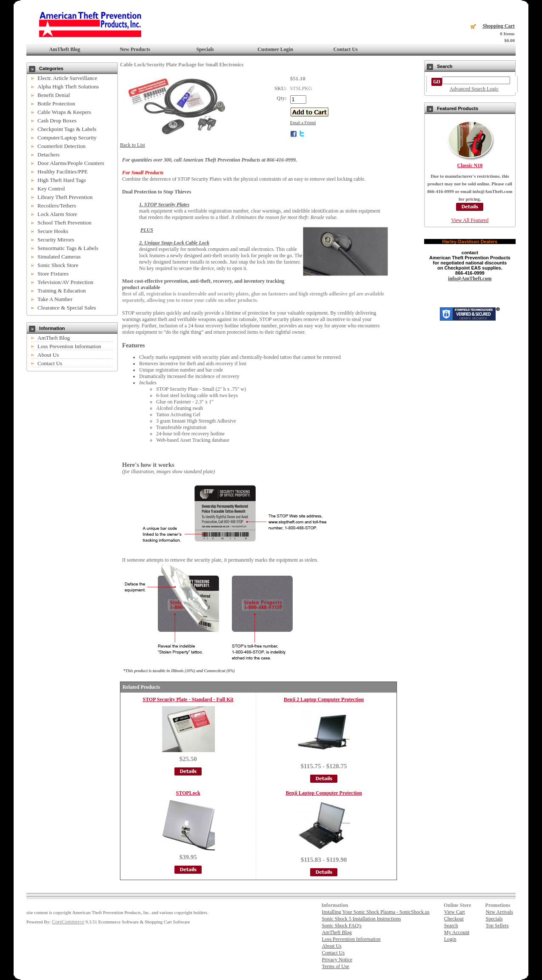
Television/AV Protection (65, 282)
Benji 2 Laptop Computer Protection (324, 699)
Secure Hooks (53, 231)
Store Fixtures (53, 274)
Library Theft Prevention (65, 197)
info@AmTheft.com (470, 278)
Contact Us (346, 49)
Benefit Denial (54, 95)
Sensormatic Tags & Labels (68, 248)
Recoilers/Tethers (57, 206)
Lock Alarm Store (57, 214)
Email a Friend (303, 123)
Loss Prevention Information (69, 346)
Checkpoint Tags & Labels (67, 129)
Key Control (51, 189)
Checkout (454, 919)
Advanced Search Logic (474, 89)
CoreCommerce (68, 922)
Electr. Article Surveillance (67, 78)
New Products (135, 49)
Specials (205, 49)
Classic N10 (470, 165)
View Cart (455, 912)
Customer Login (275, 49)
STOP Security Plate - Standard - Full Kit (188, 699)
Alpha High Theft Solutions (68, 87)
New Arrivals (499, 912)
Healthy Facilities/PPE (63, 172)
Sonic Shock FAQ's (341, 926)
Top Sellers (497, 926)
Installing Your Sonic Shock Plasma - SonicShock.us (375, 912)
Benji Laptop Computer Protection (324, 793)
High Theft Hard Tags (62, 180)
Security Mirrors (56, 240)
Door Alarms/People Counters (71, 163)
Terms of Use (335, 966)
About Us (48, 355)
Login (450, 939)
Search (451, 926)
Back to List (133, 145)
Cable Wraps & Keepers (64, 112)
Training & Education (62, 291)
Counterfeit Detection (61, 146)
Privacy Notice (337, 960)
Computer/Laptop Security (67, 138)
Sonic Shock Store (58, 265)
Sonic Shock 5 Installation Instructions (361, 919)
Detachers (48, 155)
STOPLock (188, 793)
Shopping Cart (499, 26)
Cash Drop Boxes (57, 121)
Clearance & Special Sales (67, 308)
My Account (457, 932)
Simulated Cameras (59, 257)
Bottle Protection (56, 104)
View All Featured (470, 220)
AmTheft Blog (65, 49)
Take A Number (55, 299)
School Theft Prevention (64, 223)
